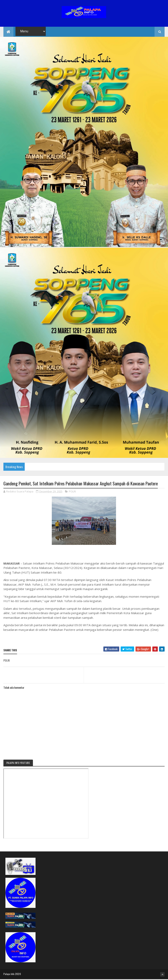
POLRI (72, 492)
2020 (18, 974)
